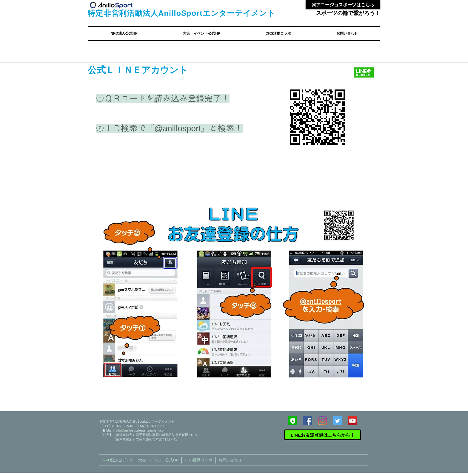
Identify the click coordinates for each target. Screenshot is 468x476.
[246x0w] (293, 421)
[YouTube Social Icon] (352, 421)
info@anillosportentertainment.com (141, 430)
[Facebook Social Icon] (308, 421)
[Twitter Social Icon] (338, 421)
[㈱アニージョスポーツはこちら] (343, 4)
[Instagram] (323, 421)
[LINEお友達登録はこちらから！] (323, 435)
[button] (124, 33)
